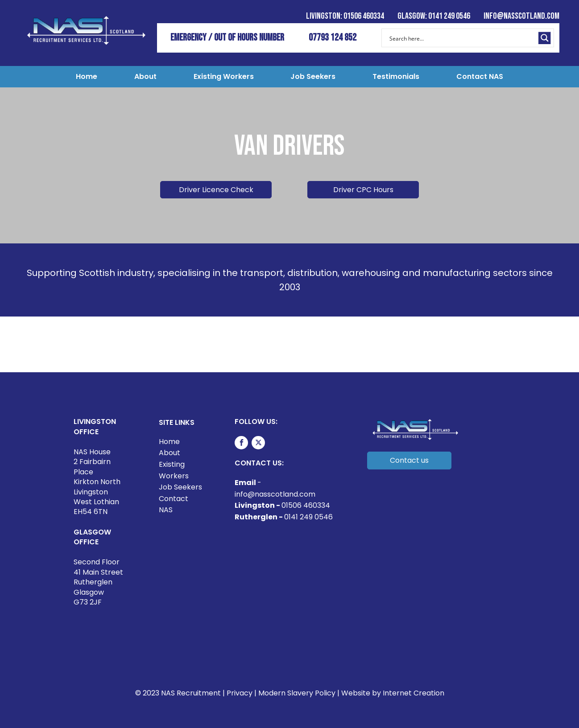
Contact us (409, 460)
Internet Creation (414, 693)
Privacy (240, 693)
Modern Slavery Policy (297, 693)
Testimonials (396, 76)
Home (87, 76)
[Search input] (462, 38)
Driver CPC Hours (363, 190)
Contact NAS (480, 76)
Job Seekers (313, 76)
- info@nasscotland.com (275, 488)
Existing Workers (224, 76)
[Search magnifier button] (545, 38)
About (145, 76)
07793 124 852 (333, 38)
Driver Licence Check (216, 190)
